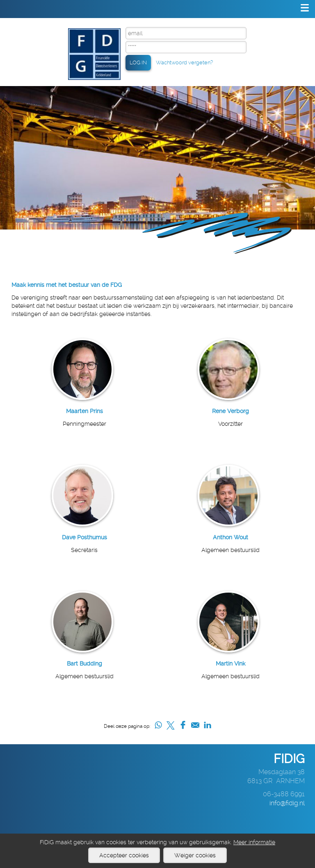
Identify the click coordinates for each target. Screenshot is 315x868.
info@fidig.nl (287, 803)
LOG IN (138, 62)
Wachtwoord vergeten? (184, 62)
